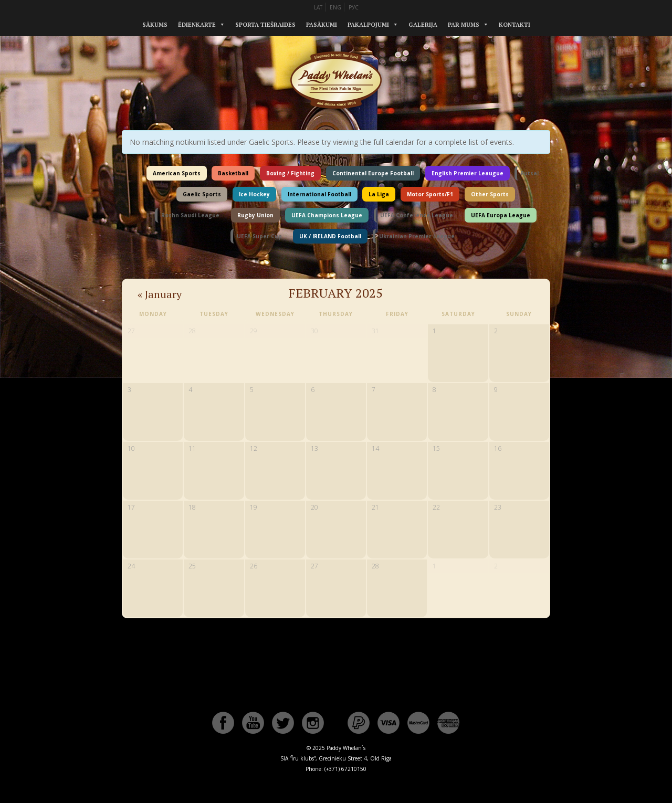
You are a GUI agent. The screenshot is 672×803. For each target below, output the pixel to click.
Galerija (423, 25)
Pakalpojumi (368, 25)
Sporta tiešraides (265, 25)
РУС (354, 7)
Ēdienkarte (197, 25)
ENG (335, 7)
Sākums (155, 25)
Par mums (464, 25)
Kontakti (514, 25)
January (160, 294)
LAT (318, 7)
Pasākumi (322, 25)
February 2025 (336, 293)
